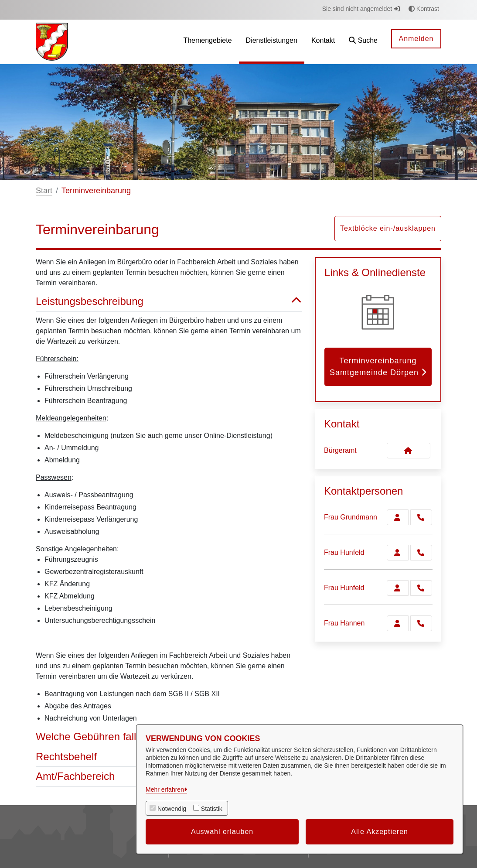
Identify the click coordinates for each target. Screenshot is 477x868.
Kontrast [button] (424, 9)
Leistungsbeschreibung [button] (169, 302)
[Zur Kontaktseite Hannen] (398, 623)
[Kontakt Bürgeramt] (409, 451)
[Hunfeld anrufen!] (421, 553)
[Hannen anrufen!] (421, 623)
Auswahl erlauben (222, 832)
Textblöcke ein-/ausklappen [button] (388, 228)
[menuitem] (207, 42)
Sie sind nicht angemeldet (361, 9)
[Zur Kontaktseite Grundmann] (398, 517)
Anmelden (416, 39)
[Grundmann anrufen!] (421, 517)
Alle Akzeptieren (380, 832)
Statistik (212, 809)
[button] (363, 42)
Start (44, 191)
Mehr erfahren (165, 789)
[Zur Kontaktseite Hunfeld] (398, 553)
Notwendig (172, 809)
